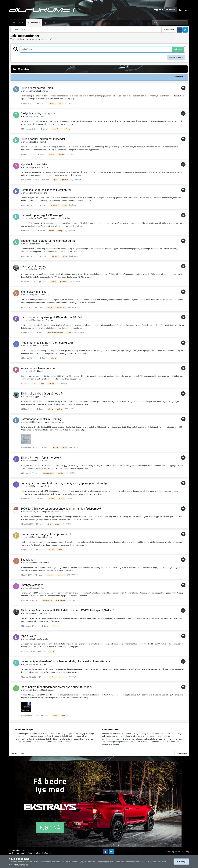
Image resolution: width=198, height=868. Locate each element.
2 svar (41, 499)
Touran (43, 664)
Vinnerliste (51, 23)
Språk (12, 853)
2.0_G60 (36, 512)
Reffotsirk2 (37, 193)
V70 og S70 (44, 295)
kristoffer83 (37, 218)
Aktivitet (34, 23)
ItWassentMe (38, 486)
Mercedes (45, 563)
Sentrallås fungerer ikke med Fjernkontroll (46, 190)
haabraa (36, 461)
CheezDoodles (38, 320)
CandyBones (38, 537)
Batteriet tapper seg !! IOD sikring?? (42, 215)
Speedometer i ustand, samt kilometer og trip (48, 241)
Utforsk (19, 23)
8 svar (42, 651)
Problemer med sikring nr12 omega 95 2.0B (47, 343)
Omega (45, 346)
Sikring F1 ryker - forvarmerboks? (41, 458)
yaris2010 (36, 167)
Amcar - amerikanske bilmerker (57, 218)
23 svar (40, 549)
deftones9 (36, 639)
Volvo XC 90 (37, 613)
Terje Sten (36, 346)
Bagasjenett (28, 560)
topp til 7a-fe (28, 636)
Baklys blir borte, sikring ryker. (39, 113)
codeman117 (38, 244)
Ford (45, 193)
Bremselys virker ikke (34, 292)
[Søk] (161, 23)
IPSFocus (23, 850)
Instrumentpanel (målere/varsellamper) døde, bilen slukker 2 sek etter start (66, 661)
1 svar (45, 180)
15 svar (41, 103)
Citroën (45, 397)
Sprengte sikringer (32, 585)
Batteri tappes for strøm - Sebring (41, 419)
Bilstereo (44, 91)
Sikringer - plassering (34, 266)
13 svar (44, 256)
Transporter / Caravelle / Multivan (55, 512)
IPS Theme (13, 850)
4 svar (40, 409)
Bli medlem (171, 10)
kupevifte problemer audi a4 (38, 368)
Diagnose (50, 690)
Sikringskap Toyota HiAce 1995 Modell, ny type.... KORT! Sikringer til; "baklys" (67, 610)
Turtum (35, 116)
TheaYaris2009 (38, 690)
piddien (35, 142)
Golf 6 (41, 269)
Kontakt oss (47, 853)
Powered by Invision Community (177, 852)
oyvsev (35, 295)
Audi (41, 371)
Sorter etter (179, 77)
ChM (34, 422)
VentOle (36, 91)
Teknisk (43, 142)
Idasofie (36, 563)
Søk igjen (178, 49)
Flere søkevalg (176, 57)
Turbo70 (36, 588)
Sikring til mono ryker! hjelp (37, 88)
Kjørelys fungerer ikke (34, 164)
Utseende (21, 853)
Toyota (43, 116)
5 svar (43, 358)
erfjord (35, 371)
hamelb (35, 664)
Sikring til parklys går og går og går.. (43, 394)
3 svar (44, 129)
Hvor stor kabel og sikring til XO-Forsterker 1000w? (52, 317)
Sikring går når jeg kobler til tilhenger (43, 139)
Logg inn (159, 10)
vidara (35, 269)
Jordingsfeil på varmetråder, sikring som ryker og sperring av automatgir (65, 483)
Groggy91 (36, 397)
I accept (181, 862)
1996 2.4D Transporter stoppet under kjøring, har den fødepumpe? (61, 509)
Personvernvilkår (34, 853)
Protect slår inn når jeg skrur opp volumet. (46, 534)
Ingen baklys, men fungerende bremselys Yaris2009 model (56, 687)
